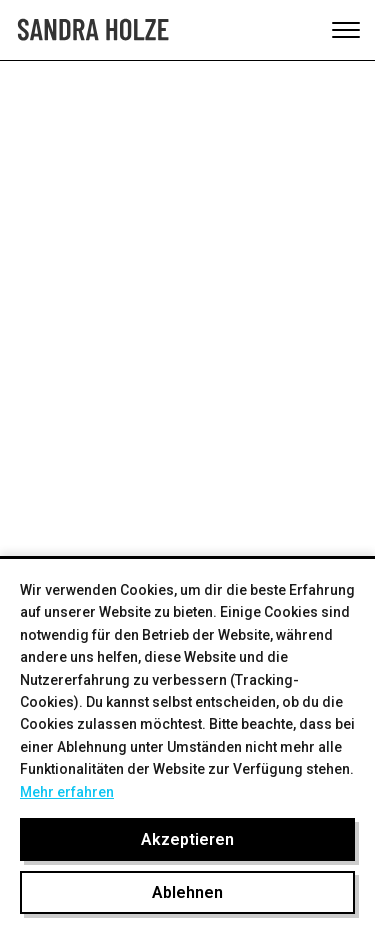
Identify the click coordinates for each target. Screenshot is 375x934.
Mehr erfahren (67, 792)
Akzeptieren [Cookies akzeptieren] (187, 839)
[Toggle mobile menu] (346, 30)
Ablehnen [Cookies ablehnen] (187, 892)
